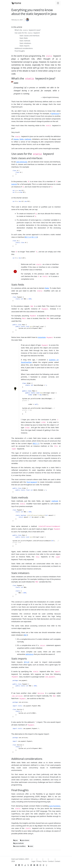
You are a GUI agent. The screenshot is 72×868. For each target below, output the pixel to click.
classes (16, 139)
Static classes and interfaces (30, 36)
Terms (45, 861)
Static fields (24, 38)
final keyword (32, 482)
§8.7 (26, 635)
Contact (57, 861)
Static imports (24, 46)
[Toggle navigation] (58, 3)
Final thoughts (20, 51)
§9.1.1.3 (34, 237)
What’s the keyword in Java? (28, 30)
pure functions (55, 806)
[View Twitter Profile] (28, 865)
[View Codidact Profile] (47, 865)
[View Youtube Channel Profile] (34, 865)
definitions (29, 654)
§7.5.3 (27, 662)
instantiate (42, 337)
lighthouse (55, 113)
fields (22, 139)
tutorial (14, 184)
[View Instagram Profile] (40, 865)
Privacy (39, 861)
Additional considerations (24, 48)
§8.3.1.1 (36, 443)
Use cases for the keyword (27, 33)
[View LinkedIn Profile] (19, 865)
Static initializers (25, 43)
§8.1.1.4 (28, 237)
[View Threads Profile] (43, 865)
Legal (33, 861)
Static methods (25, 41)
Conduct (51, 861)
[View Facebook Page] (37, 865)
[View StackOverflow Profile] (25, 865)
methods (28, 139)
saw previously (22, 162)
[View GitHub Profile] (22, 865)
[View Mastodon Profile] (31, 865)
